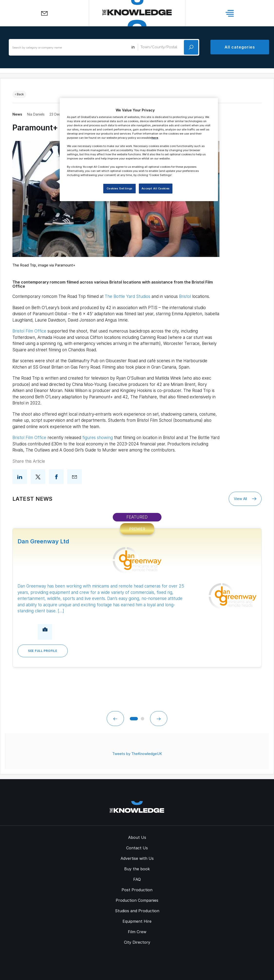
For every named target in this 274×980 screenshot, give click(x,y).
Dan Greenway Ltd (43, 541)
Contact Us (137, 847)
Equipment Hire (137, 921)
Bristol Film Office (29, 331)
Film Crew (137, 931)
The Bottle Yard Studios (128, 296)
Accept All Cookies (156, 188)
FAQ (137, 879)
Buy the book (137, 868)
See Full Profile (43, 651)
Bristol (185, 296)
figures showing (98, 438)
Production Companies (137, 900)
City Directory (137, 941)
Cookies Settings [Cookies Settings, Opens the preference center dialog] (120, 188)
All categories (240, 47)
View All (245, 499)
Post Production (137, 889)
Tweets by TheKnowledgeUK (137, 753)
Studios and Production (137, 910)
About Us (137, 837)
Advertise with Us (137, 858)
